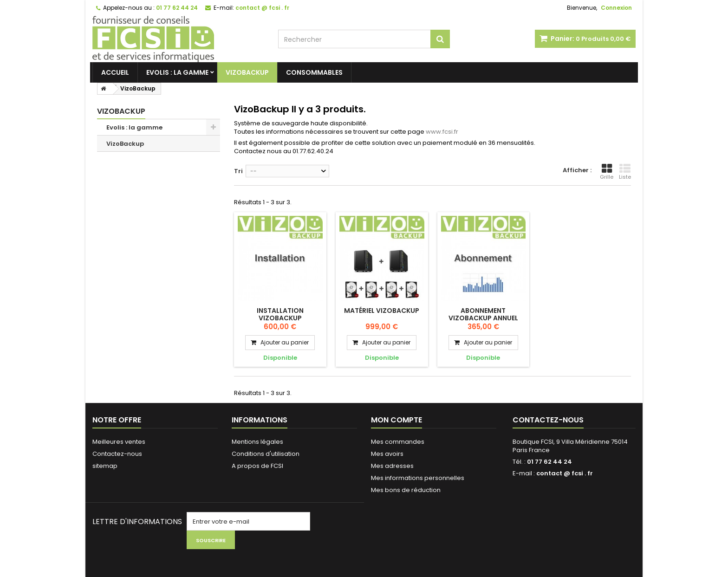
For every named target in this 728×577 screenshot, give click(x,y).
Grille (607, 172)
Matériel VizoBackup (382, 311)
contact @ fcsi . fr (565, 473)
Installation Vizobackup (280, 314)
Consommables (314, 72)
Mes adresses (392, 466)
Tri (238, 171)
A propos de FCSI (257, 466)
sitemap (105, 466)
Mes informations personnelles (418, 478)
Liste (625, 172)
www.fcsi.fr (442, 132)
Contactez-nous (117, 454)
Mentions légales (257, 442)
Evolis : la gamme (177, 72)
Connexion (616, 8)
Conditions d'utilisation (266, 454)
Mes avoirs (387, 454)
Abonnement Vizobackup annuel (483, 314)
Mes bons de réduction (406, 490)
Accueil (115, 72)
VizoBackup (247, 72)
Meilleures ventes (119, 442)
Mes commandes (398, 442)
